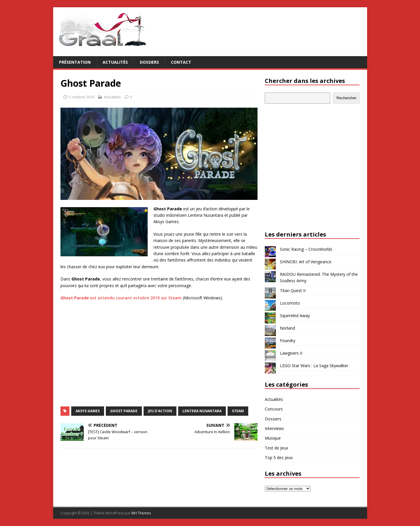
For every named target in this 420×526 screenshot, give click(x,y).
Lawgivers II (291, 353)
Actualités (115, 62)
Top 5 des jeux (279, 457)
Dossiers (149, 62)
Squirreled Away (295, 316)
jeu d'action (160, 411)
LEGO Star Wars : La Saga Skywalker (314, 366)
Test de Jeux (276, 448)
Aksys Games (88, 411)
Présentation (75, 62)
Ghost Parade (124, 411)
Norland (287, 328)
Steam (238, 411)
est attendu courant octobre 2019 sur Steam (121, 298)
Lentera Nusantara (202, 411)
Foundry (288, 341)
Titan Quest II (293, 290)
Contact (181, 62)
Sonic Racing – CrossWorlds (306, 249)
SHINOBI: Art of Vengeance (306, 262)
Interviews (274, 428)
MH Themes (141, 513)
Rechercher (346, 98)
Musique (273, 438)
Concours (274, 409)
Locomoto (290, 303)
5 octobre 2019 (81, 97)
